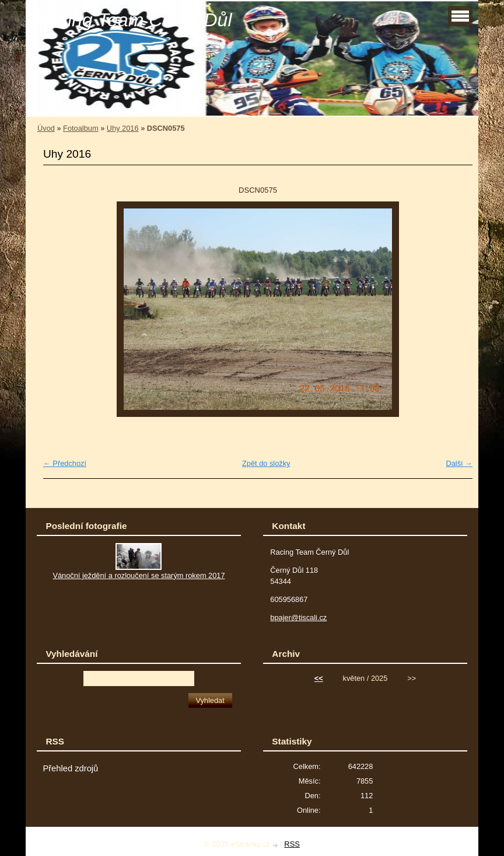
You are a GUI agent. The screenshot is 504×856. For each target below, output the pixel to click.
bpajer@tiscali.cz (298, 617)
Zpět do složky (266, 463)
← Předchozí (65, 463)
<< (319, 678)
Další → (459, 463)
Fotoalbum (80, 128)
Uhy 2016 (123, 128)
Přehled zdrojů (70, 768)
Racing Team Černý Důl (133, 20)
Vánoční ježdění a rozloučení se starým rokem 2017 (139, 575)
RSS (292, 844)
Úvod (46, 128)
